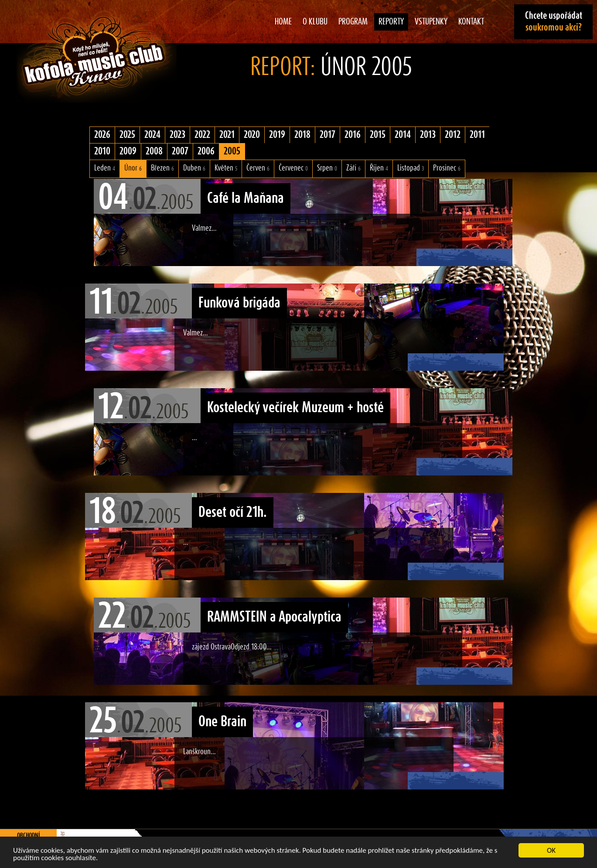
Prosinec (447, 168)
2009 (128, 151)
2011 (477, 135)
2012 (453, 135)
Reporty (391, 22)
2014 (403, 135)
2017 (327, 135)
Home (283, 22)
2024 (152, 135)
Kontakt (471, 22)
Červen (258, 168)
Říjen (379, 168)
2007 (180, 151)
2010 (102, 151)
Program (353, 22)
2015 (378, 135)
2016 (353, 135)
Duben (194, 168)
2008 (154, 151)
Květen (226, 168)
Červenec (293, 168)
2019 (277, 135)
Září (353, 168)
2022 (202, 135)
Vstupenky (431, 22)
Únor (133, 168)
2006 (206, 151)
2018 (302, 135)
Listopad (411, 168)
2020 (252, 135)
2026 (102, 135)
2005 (232, 151)
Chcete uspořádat (554, 22)
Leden (105, 168)
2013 (428, 135)
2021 (227, 135)
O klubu (315, 22)
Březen (162, 168)
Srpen (327, 168)
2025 (127, 135)
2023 (177, 135)
